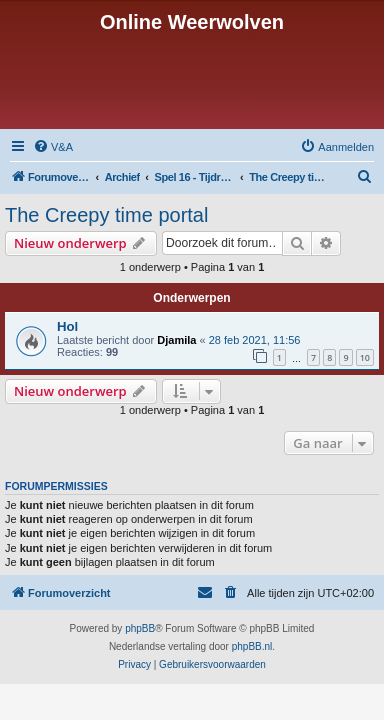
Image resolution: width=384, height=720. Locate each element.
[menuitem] (53, 147)
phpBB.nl (252, 646)
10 (365, 357)
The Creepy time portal (106, 215)
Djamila (176, 340)
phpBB (140, 628)
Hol (67, 326)
